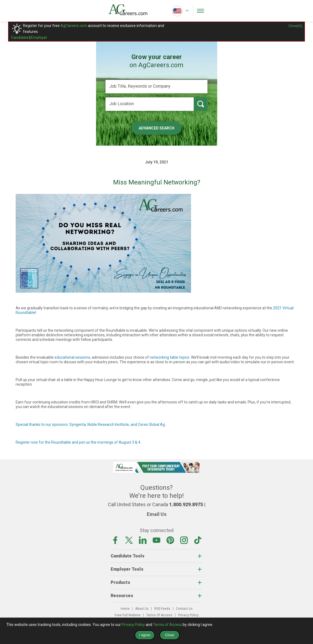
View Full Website (127, 615)
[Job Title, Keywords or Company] (156, 87)
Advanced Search (156, 128)
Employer (39, 37)
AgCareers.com (74, 26)
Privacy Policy (188, 615)
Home (125, 609)
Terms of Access (167, 625)
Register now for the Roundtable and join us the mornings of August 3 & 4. (78, 442)
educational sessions (72, 357)
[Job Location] (150, 104)
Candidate (20, 37)
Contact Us (184, 609)
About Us (142, 609)
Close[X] (295, 26)
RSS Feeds (162, 609)
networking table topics (170, 357)
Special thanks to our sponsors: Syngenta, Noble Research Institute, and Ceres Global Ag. (91, 424)
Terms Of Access (159, 615)
